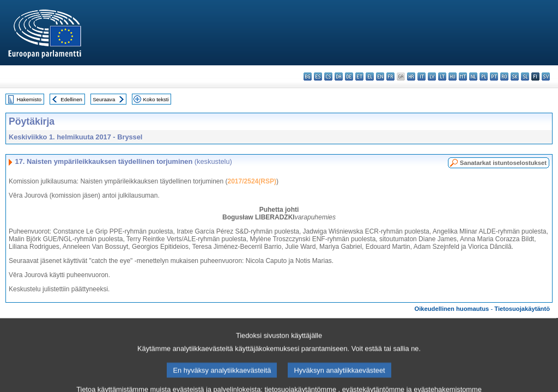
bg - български (308, 76)
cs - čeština (328, 76)
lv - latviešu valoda (432, 76)
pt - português (494, 76)
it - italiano (421, 76)
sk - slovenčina (515, 76)
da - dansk (339, 76)
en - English (380, 76)
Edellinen (71, 99)
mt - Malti (463, 76)
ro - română (504, 76)
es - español (318, 76)
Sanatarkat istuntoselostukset (503, 163)
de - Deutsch (349, 76)
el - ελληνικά (370, 76)
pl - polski (484, 76)
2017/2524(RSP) (252, 181)
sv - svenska (546, 76)
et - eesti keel (359, 76)
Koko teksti (156, 99)
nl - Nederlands (473, 76)
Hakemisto (29, 99)
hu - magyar (453, 76)
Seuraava (104, 99)
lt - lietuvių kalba (442, 76)
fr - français (390, 76)
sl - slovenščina (525, 76)
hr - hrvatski (411, 76)
